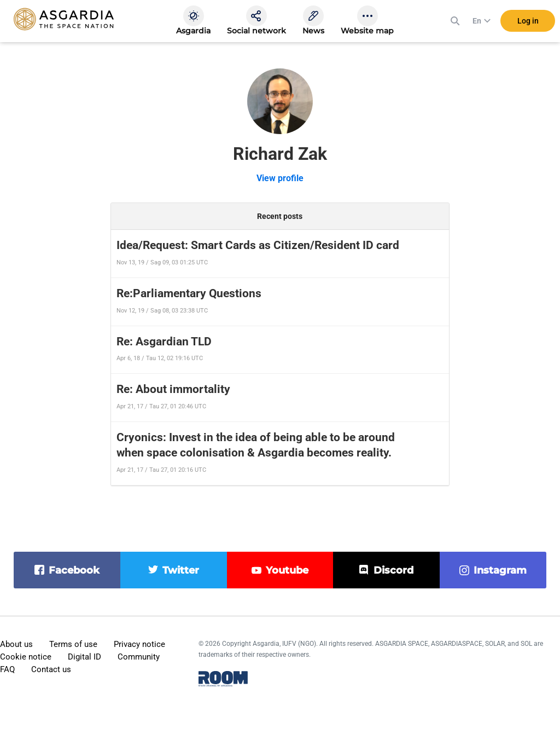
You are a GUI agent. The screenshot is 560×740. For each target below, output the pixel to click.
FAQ (7, 669)
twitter (181, 570)
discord (393, 570)
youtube (287, 570)
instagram (500, 570)
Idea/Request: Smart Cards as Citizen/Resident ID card (258, 245)
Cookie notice (26, 657)
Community (139, 657)
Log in (528, 21)
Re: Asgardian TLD (164, 342)
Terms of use (73, 644)
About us (16, 644)
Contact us (51, 669)
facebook (74, 570)
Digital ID (84, 657)
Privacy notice (139, 644)
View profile (280, 178)
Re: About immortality (173, 389)
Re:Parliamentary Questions (189, 293)
